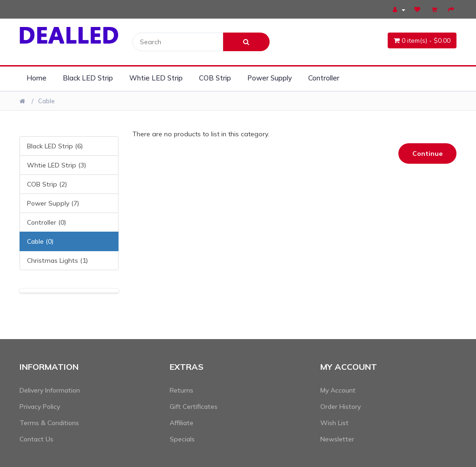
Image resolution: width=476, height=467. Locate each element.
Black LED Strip (88, 78)
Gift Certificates (194, 407)
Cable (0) (40, 241)
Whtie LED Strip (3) (56, 165)
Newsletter (337, 439)
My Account (338, 390)
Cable (46, 101)
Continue (427, 153)
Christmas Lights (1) (57, 260)
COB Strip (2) (47, 184)
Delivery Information (50, 390)
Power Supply (270, 78)
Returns (182, 390)
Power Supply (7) (53, 203)
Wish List (334, 423)
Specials (182, 439)
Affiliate (182, 423)
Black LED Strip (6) (55, 146)
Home (36, 78)
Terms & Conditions (49, 423)
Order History (340, 407)
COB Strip (215, 78)
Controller (324, 78)
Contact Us (36, 439)
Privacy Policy (40, 407)
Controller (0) (46, 222)
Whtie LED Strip (156, 78)
